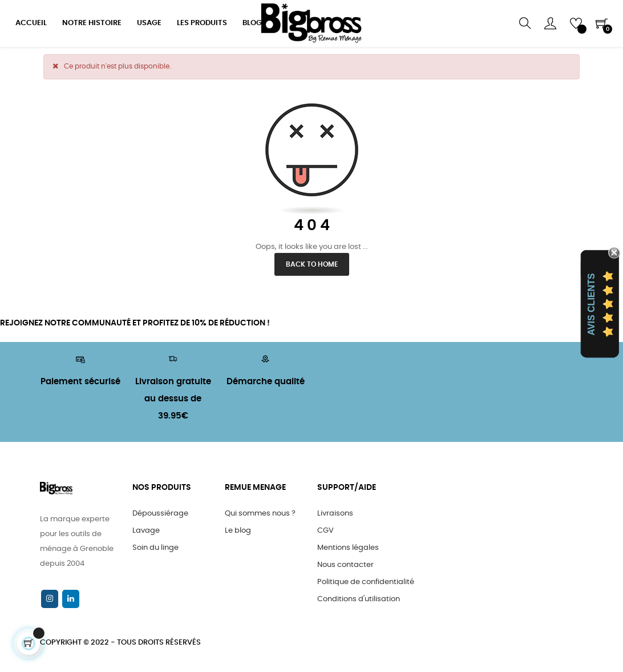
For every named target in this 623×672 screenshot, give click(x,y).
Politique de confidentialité (366, 582)
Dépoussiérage (160, 514)
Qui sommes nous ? (260, 514)
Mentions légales (348, 548)
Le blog (238, 531)
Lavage (146, 531)
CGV (325, 531)
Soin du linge (155, 548)
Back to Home (312, 264)
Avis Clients (591, 305)
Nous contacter (345, 565)
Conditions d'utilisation (359, 599)
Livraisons (335, 514)
